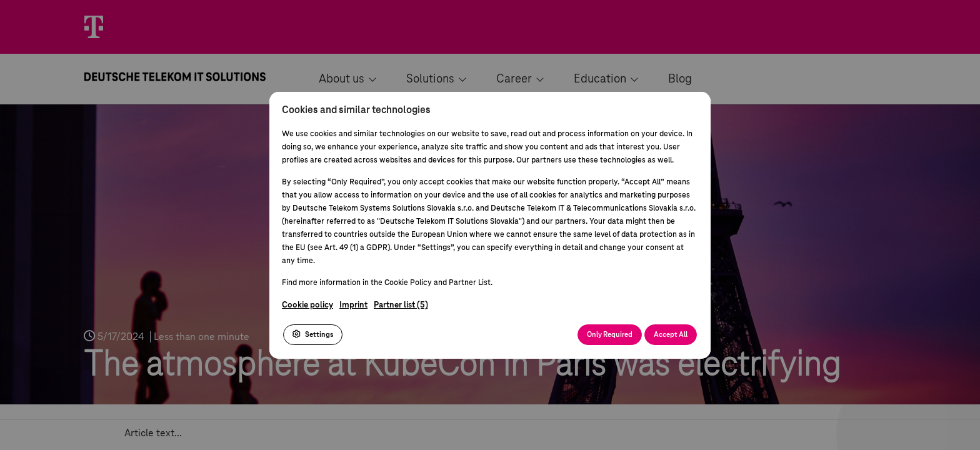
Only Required (610, 335)
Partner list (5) (401, 305)
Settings (313, 334)
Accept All (671, 335)
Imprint (353, 305)
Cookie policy (307, 305)
